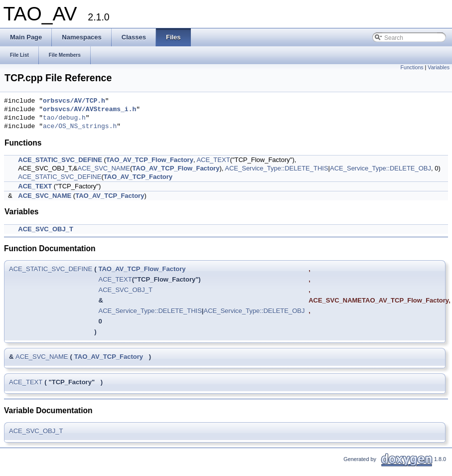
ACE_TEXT (213, 160)
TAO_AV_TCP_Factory (138, 177)
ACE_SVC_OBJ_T (46, 229)
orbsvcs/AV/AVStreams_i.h (89, 110)
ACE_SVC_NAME (104, 168)
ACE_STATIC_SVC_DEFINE (60, 160)
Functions (412, 67)
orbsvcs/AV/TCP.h (74, 101)
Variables (439, 67)
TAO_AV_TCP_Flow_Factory (150, 160)
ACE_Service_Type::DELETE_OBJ (380, 168)
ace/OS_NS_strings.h (80, 127)
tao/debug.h (64, 118)
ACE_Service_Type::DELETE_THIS (276, 168)
